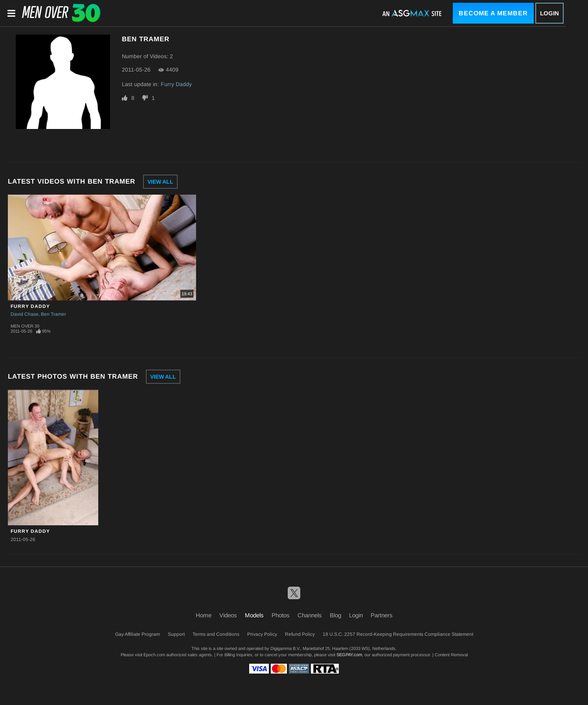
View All (160, 182)
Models (254, 615)
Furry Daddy (176, 84)
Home (204, 615)
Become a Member (493, 13)
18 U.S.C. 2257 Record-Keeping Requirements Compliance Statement (398, 634)
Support (176, 634)
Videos (228, 615)
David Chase (25, 314)
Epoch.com (154, 655)
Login (549, 13)
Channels (310, 615)
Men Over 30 (25, 326)
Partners (382, 615)
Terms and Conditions (216, 634)
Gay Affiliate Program (138, 634)
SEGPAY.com (349, 655)
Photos (281, 615)
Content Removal (451, 655)
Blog (335, 615)
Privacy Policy (262, 634)
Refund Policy (300, 634)
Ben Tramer (53, 314)
